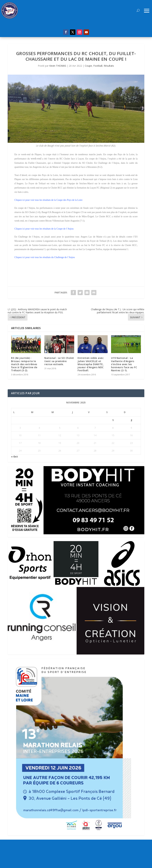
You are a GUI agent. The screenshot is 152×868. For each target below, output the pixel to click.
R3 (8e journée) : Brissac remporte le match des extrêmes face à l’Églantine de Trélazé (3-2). (24, 364)
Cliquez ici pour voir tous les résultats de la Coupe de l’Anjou (44, 229)
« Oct (14, 457)
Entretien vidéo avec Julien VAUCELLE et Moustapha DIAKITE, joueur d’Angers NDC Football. (91, 364)
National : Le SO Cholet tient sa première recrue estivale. (59, 361)
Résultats (109, 66)
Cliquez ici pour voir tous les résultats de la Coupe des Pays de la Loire (49, 200)
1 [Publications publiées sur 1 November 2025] (113, 420)
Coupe (88, 66)
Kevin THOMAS (58, 66)
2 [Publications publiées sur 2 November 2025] (131, 420)
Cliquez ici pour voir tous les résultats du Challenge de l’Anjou (45, 257)
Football (98, 66)
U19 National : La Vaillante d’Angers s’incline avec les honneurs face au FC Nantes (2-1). (124, 364)
